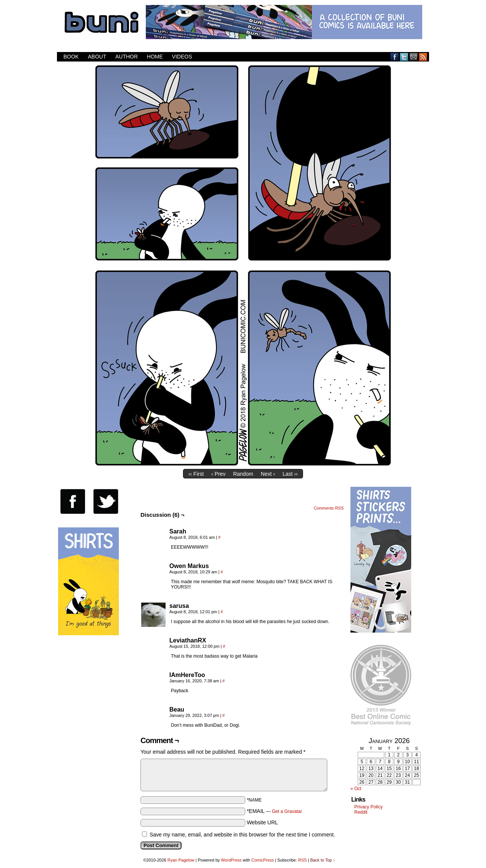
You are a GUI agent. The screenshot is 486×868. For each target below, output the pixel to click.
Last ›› (290, 474)
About (97, 57)
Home (155, 57)
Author (127, 57)
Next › (268, 474)
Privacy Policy (368, 807)
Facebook (395, 57)
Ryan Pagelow (181, 860)
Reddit (361, 812)
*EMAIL (275, 811)
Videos (182, 57)
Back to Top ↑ (323, 860)
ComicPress (263, 860)
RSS (423, 57)
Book (71, 57)
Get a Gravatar (287, 811)
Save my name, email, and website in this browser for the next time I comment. (242, 835)
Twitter (404, 57)
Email (414, 57)
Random (243, 474)
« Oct (356, 789)
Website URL (262, 822)
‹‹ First (196, 474)
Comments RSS (329, 508)
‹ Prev (219, 474)
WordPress (231, 860)
